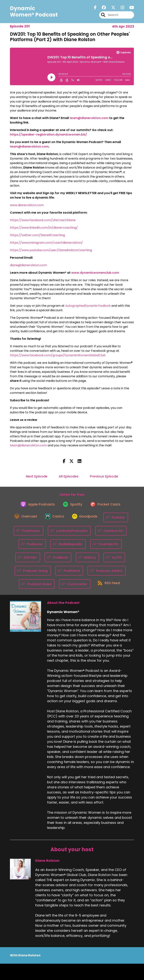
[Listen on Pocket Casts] (107, 507)
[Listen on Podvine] (29, 534)
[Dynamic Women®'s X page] (111, 9)
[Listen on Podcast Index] (73, 587)
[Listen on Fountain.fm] (26, 560)
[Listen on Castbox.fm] (34, 547)
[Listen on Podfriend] (103, 574)
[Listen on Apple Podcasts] (35, 507)
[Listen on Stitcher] (59, 560)
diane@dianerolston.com (28, 265)
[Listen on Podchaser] (61, 534)
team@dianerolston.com (28, 445)
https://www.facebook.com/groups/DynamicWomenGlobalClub (58, 355)
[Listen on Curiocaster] (111, 587)
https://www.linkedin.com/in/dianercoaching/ (44, 228)
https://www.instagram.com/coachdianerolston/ (46, 243)
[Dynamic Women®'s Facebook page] (95, 9)
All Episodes (69, 476)
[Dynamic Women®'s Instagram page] (120, 9)
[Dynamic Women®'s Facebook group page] (102, 9)
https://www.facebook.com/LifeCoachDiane (43, 220)
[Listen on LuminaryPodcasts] (102, 534)
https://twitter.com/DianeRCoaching (37, 235)
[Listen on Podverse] (68, 547)
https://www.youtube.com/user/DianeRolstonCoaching (51, 250)
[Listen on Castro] (69, 520)
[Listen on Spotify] (72, 507)
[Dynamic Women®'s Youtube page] (129, 9)
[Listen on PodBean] (89, 560)
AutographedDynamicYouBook (88, 306)
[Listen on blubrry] (118, 560)
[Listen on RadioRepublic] (104, 547)
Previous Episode (104, 476)
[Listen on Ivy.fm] (34, 574)
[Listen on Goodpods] (101, 520)
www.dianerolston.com (27, 205)
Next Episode (37, 476)
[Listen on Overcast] (38, 520)
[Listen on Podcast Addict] (32, 587)
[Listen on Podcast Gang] (67, 574)
